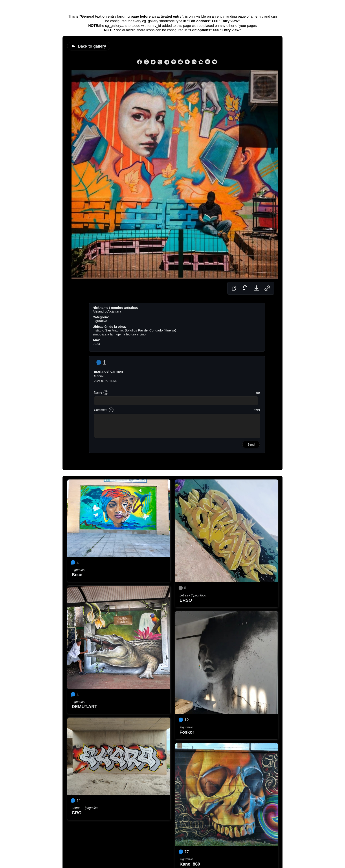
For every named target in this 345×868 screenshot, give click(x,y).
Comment (101, 410)
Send (251, 444)
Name (98, 392)
